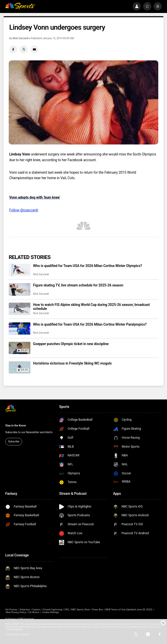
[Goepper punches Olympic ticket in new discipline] (20, 348)
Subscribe (14, 442)
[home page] (20, 6)
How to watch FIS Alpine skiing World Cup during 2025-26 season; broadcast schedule (91, 307)
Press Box (98, 609)
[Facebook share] (13, 49)
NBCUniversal (27, 619)
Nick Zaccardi (21, 38)
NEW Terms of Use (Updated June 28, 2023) (129, 609)
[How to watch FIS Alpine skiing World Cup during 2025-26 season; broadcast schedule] (20, 309)
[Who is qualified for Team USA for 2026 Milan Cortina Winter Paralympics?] (20, 328)
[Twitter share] (24, 49)
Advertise (25, 609)
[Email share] (34, 49)
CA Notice (34, 612)
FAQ (67, 609)
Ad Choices (11, 609)
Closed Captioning (52, 609)
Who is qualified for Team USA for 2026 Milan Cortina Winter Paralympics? (90, 324)
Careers (36, 609)
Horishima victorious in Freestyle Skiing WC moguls (72, 363)
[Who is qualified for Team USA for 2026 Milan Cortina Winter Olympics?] (20, 270)
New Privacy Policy (16, 612)
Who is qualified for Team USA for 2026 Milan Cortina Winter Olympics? (88, 266)
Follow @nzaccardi (24, 210)
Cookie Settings (51, 612)
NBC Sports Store (81, 609)
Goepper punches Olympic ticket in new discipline (71, 344)
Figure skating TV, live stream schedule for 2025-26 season (78, 285)
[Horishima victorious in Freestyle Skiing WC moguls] (20, 367)
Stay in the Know (16, 425)
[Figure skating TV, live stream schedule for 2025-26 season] (20, 289)
